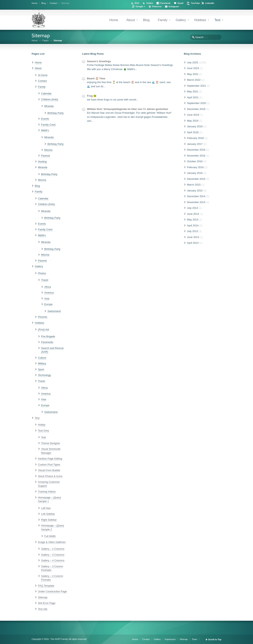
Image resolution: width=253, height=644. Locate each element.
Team (195, 639)
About (131, 20)
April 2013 (193, 243)
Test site (43, 609)
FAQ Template (46, 586)
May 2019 (193, 121)
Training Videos (47, 492)
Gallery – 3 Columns (53, 555)
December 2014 (196, 196)
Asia (47, 299)
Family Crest (48, 125)
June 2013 (193, 237)
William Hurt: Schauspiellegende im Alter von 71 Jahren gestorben (127, 109)
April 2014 (193, 225)
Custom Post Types (49, 464)
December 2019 (196, 109)
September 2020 (196, 103)
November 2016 (196, 156)
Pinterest (157, 7)
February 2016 (195, 167)
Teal (43, 437)
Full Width (50, 536)
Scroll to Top (215, 640)
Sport (41, 369)
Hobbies (200, 20)
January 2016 (195, 173)
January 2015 (195, 191)
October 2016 (195, 161)
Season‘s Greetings (99, 61)
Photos (42, 273)
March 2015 (194, 185)
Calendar (46, 93)
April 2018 (193, 132)
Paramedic (47, 342)
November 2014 (196, 202)
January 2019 (195, 126)
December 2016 (196, 150)
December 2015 (196, 179)
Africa (48, 287)
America (49, 293)
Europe (48, 304)
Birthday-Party (49, 174)
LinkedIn (210, 3)
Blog (43, 3)
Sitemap (65, 3)
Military (42, 363)
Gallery (181, 20)
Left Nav (46, 508)
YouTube (195, 3)
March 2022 (194, 80)
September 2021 (196, 86)
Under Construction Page (52, 591)
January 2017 (195, 144)
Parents (46, 156)
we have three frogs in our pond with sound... (113, 100)
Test (217, 20)
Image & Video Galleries (52, 542)
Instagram (174, 7)
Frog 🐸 (92, 96)
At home (43, 75)
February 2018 (195, 138)
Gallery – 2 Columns (53, 549)
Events (45, 119)
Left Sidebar (48, 514)
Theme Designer (51, 443)
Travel (45, 280)
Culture (42, 358)
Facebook (165, 3)
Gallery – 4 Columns (53, 560)
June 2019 (193, 115)
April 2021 (193, 97)
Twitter (150, 3)
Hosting (42, 162)
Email (180, 3)
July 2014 (193, 208)
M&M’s (45, 130)
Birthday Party (56, 113)
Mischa (48, 150)
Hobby (42, 425)
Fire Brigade (48, 336)
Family (163, 20)
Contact (53, 3)
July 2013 (193, 231)
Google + (140, 7)
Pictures (43, 317)
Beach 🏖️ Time (96, 78)
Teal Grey (43, 431)
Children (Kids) (50, 99)
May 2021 (193, 91)
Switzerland (54, 311)
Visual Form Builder (49, 470)
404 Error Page (47, 603)
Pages (45, 41)
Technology (44, 375)
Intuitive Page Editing (50, 459)
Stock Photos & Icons (50, 476)
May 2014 (193, 220)
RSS (137, 3)
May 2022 (193, 74)
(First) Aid (43, 329)
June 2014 (193, 214)
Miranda (49, 106)
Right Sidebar (49, 520)
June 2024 (193, 68)
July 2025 (193, 62)
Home (34, 3)
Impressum (170, 639)
